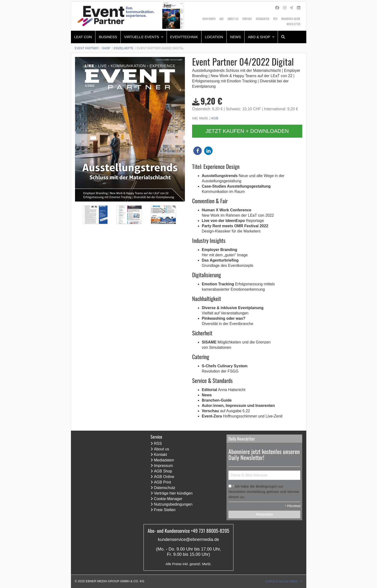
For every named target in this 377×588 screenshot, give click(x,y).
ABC (221, 19)
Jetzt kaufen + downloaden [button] (247, 131)
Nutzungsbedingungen (173, 504)
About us (233, 19)
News (236, 37)
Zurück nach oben (281, 581)
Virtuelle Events (142, 37)
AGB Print (162, 482)
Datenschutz (165, 488)
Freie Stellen (165, 510)
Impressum (163, 466)
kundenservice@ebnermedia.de (188, 539)
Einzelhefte (123, 48)
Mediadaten (263, 19)
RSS (275, 19)
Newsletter (293, 24)
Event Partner (87, 48)
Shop (106, 48)
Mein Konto (209, 19)
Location (214, 37)
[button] (198, 151)
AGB (215, 118)
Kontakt (247, 19)
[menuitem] (83, 37)
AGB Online (164, 477)
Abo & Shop (259, 37)
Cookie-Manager (168, 499)
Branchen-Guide (291, 19)
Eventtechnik (184, 37)
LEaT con (83, 37)
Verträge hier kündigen (173, 493)
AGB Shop (163, 471)
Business (108, 37)
